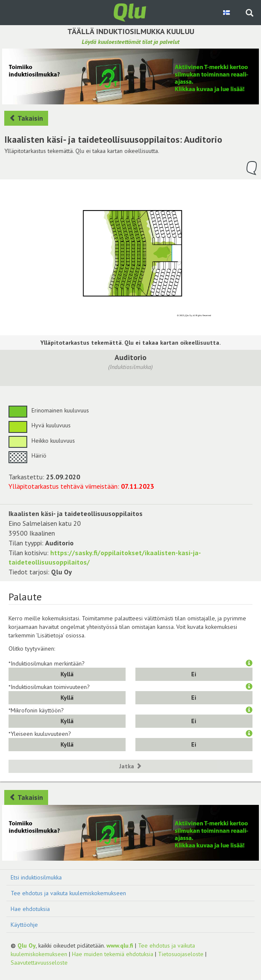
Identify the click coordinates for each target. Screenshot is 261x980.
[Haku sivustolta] (250, 14)
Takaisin (26, 118)
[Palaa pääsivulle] (131, 12)
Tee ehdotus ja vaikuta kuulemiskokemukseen (68, 893)
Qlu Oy (27, 945)
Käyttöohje (24, 925)
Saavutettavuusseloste (39, 963)
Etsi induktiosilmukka (36, 877)
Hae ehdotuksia (30, 909)
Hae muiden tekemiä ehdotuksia (113, 954)
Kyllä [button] (67, 674)
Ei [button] (194, 674)
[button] (249, 663)
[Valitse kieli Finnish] (227, 12)
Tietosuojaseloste (181, 954)
